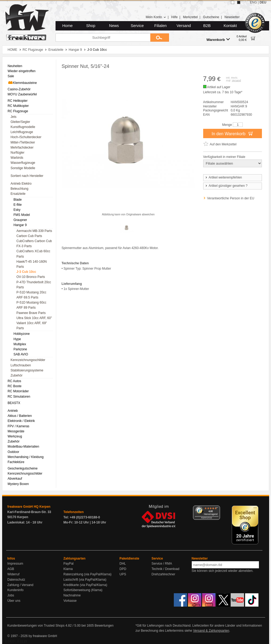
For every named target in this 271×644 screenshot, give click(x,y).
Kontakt (230, 26)
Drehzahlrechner (164, 574)
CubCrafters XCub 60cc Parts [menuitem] (34, 254)
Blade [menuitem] (18, 200)
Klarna (68, 569)
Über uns (14, 601)
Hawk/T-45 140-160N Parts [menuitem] (32, 264)
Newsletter (232, 17)
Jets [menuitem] (14, 117)
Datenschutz (16, 580)
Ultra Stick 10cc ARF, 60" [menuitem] (34, 318)
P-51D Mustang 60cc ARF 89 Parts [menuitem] (32, 305)
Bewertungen (104, 626)
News (114, 26)
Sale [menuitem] (11, 76)
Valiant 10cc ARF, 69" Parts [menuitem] (32, 326)
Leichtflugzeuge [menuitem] (22, 132)
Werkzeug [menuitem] (15, 436)
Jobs (11, 595)
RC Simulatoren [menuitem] (19, 397)
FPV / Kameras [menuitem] (19, 426)
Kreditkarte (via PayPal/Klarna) (85, 585)
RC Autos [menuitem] (15, 381)
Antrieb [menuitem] (13, 411)
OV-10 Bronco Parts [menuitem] (31, 277)
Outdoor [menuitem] (13, 452)
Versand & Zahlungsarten (211, 631)
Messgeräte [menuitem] (16, 431)
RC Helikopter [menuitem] (18, 101)
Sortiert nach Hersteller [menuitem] (27, 176)
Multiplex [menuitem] (20, 344)
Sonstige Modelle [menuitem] (23, 168)
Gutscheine (211, 17)
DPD (123, 569)
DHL (123, 564)
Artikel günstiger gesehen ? (226, 186)
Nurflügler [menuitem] (18, 153)
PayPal (69, 564)
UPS (123, 574)
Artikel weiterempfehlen (223, 177)
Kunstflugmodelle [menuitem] (23, 127)
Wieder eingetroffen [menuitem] (22, 71)
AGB (11, 569)
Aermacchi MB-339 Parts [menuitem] (34, 231)
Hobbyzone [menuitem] (22, 334)
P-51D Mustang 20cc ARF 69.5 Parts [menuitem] (32, 295)
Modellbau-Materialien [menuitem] (23, 447)
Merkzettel (190, 17)
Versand (184, 26)
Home (67, 26)
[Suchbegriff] (103, 38)
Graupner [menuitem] (20, 220)
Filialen (160, 26)
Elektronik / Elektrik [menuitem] (21, 421)
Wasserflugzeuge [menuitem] (23, 163)
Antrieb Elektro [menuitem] (21, 184)
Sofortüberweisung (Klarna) (83, 590)
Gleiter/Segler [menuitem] (20, 122)
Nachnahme (72, 595)
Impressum (15, 564)
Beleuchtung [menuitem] (20, 189)
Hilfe (174, 17)
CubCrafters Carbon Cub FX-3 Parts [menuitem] (34, 244)
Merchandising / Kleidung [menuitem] (26, 457)
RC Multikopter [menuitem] (18, 106)
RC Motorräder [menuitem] (18, 391)
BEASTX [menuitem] (14, 403)
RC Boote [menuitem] (15, 386)
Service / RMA (162, 564)
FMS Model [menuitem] (22, 215)
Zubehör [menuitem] (17, 375)
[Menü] (217, 509)
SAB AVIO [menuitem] (21, 354)
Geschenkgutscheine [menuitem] (23, 468)
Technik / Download (166, 569)
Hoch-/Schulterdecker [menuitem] (26, 137)
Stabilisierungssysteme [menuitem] (27, 370)
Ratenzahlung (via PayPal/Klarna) (88, 574)
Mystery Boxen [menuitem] (18, 484)
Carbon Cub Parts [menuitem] (29, 236)
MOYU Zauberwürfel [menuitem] (22, 94)
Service (137, 26)
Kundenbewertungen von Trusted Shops (36, 626)
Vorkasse (70, 601)
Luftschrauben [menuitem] (21, 365)
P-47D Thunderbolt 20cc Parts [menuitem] (34, 285)
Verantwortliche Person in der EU (231, 198)
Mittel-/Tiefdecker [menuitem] (23, 142)
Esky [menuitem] (17, 210)
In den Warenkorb (232, 133)
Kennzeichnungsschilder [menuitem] (28, 360)
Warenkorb (218, 39)
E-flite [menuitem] (18, 205)
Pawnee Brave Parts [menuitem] (31, 313)
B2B (207, 26)
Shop (91, 26)
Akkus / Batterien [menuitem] (20, 416)
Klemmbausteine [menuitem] (22, 83)
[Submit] (160, 38)
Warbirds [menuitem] (17, 158)
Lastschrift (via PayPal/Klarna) (85, 580)
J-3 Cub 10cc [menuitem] (26, 272)
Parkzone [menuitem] (20, 349)
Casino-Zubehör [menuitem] (19, 89)
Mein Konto (156, 17)
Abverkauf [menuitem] (15, 479)
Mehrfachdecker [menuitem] (22, 148)
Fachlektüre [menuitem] (16, 462)
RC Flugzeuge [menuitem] (18, 111)
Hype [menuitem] (17, 339)
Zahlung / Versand (20, 585)
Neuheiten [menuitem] (15, 66)
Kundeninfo (16, 590)
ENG (253, 2)
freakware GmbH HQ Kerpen (29, 507)
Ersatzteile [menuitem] (18, 194)
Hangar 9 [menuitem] (20, 225)
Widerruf (13, 574)
